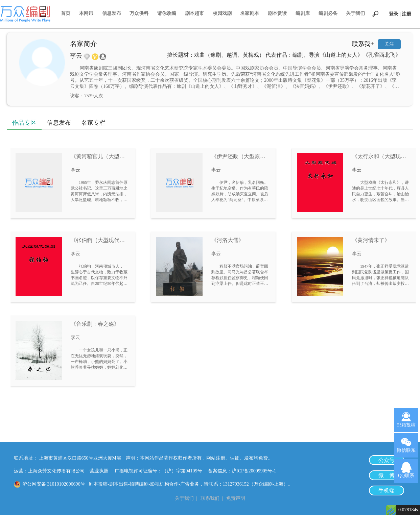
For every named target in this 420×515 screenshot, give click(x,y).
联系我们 (210, 498)
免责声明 (236, 498)
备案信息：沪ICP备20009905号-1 (242, 471)
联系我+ (363, 44)
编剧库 (303, 13)
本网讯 (86, 13)
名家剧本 (250, 13)
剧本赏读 (277, 13)
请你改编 (167, 13)
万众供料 (139, 13)
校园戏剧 (222, 13)
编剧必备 (328, 13)
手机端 (387, 491)
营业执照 (99, 471)
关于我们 (355, 13)
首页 (66, 13)
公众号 (387, 460)
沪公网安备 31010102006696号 (54, 484)
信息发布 (112, 13)
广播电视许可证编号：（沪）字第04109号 (161, 471)
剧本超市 (194, 13)
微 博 (387, 475)
